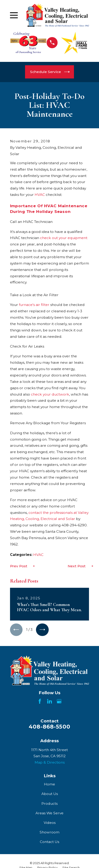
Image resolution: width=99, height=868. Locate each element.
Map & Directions (50, 762)
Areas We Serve (49, 813)
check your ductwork (50, 394)
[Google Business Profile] (59, 701)
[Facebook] (40, 701)
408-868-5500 (49, 727)
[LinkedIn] (50, 701)
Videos (50, 823)
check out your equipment (64, 238)
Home (49, 784)
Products (49, 804)
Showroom (49, 832)
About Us (50, 794)
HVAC (40, 195)
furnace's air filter (34, 305)
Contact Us (49, 842)
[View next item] (42, 630)
